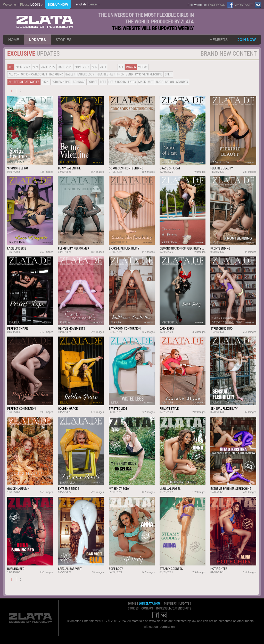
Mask (142, 82)
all (11, 67)
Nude (159, 82)
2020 (69, 67)
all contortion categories (28, 74)
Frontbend (125, 74)
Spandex (182, 82)
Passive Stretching (149, 74)
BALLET (70, 74)
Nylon (170, 82)
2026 (19, 67)
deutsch (94, 4)
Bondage (79, 82)
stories (64, 40)
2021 (61, 67)
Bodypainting (61, 82)
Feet (103, 82)
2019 (78, 67)
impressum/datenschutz (174, 608)
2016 (103, 67)
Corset (93, 82)
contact (147, 608)
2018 (86, 67)
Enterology (86, 74)
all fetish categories (24, 82)
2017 (95, 67)
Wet (151, 82)
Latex (132, 82)
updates (37, 40)
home (14, 40)
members (218, 40)
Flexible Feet (106, 74)
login (35, 5)
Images (131, 67)
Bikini (46, 82)
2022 (52, 67)
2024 (36, 67)
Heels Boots (117, 82)
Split (168, 74)
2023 (44, 67)
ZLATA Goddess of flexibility (45, 22)
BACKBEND (56, 74)
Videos (143, 67)
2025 (27, 67)
